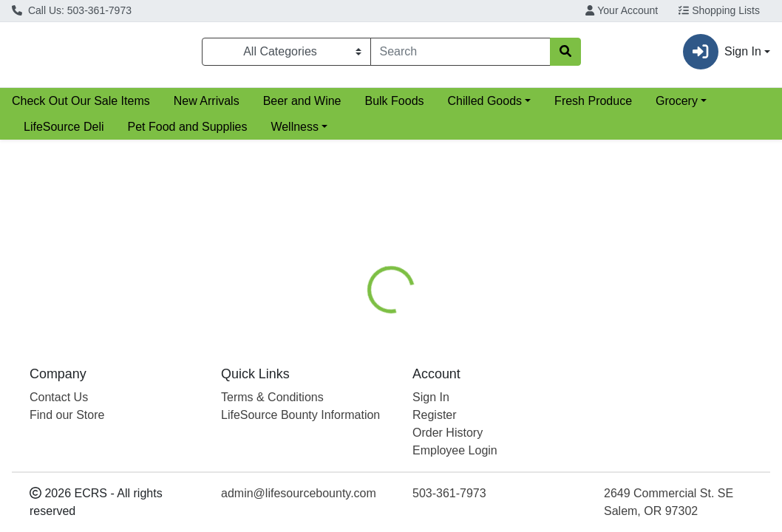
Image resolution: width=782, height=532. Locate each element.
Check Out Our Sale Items (81, 107)
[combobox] (460, 55)
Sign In (431, 397)
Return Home (391, 240)
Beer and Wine (302, 107)
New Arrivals (207, 107)
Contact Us (59, 397)
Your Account (622, 10)
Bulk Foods (394, 107)
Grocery (677, 107)
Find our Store (67, 415)
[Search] (460, 55)
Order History (448, 433)
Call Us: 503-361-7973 (72, 10)
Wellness (295, 133)
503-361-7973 (449, 493)
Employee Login (455, 450)
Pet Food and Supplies (188, 133)
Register (435, 415)
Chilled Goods (485, 107)
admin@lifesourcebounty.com (299, 493)
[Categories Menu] (286, 55)
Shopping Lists (719, 10)
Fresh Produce (593, 107)
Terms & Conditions (272, 397)
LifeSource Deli (64, 133)
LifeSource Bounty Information (300, 415)
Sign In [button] (722, 55)
